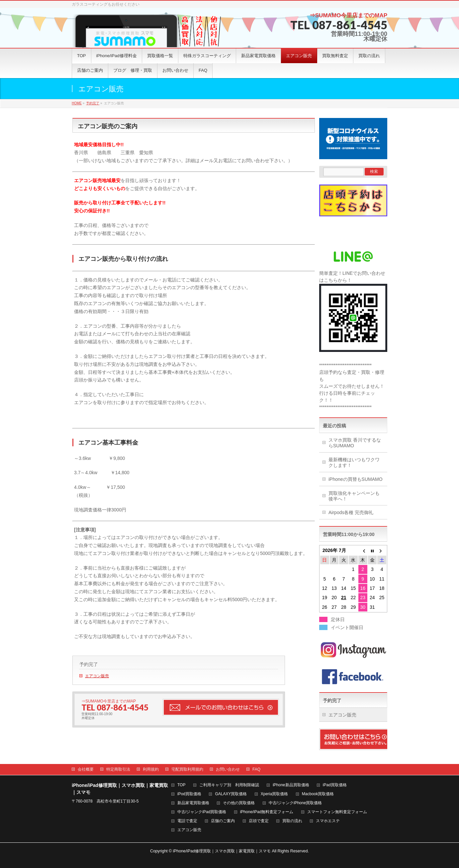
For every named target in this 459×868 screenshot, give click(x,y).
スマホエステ (328, 821)
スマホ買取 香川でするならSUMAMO (355, 443)
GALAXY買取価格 (231, 794)
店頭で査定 (259, 821)
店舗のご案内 (223, 821)
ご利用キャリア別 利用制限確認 (229, 785)
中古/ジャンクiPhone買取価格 (295, 803)
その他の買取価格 (239, 803)
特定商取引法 (118, 769)
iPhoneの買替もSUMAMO (356, 479)
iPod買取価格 (189, 794)
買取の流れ (292, 821)
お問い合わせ (228, 769)
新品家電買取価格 (193, 803)
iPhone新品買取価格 (291, 785)
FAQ (256, 769)
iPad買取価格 (335, 785)
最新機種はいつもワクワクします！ (354, 462)
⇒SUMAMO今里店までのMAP (348, 15)
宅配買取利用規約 (187, 769)
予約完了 (89, 664)
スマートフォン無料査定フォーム (337, 812)
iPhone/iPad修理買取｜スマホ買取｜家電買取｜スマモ (222, 851)
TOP (181, 785)
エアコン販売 (97, 676)
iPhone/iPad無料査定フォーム (267, 812)
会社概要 (86, 769)
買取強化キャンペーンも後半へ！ (354, 496)
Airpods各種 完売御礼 (351, 512)
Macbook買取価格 (318, 794)
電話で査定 (187, 821)
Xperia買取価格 (275, 794)
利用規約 (151, 769)
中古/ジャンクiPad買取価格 (202, 812)
